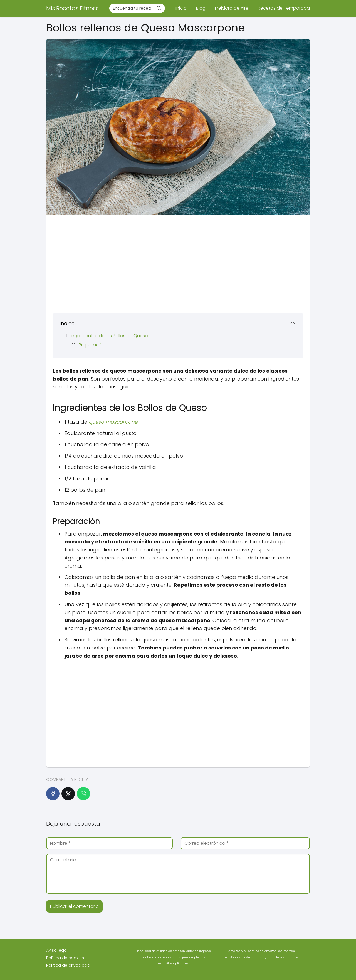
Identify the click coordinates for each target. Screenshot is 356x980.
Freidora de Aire (232, 8)
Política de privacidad (68, 965)
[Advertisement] (178, 262)
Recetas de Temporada (284, 8)
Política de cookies (65, 958)
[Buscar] (159, 8)
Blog (201, 8)
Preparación (92, 345)
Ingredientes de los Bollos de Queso (109, 336)
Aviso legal (57, 950)
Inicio (181, 8)
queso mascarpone (113, 422)
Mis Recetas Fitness (72, 8)
